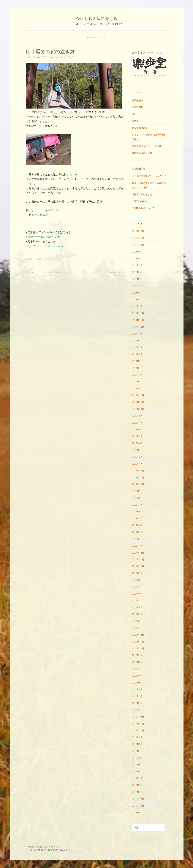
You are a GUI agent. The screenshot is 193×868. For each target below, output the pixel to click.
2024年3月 (137, 375)
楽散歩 (135, 121)
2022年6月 (137, 511)
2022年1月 (137, 546)
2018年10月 (138, 806)
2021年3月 (137, 614)
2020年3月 (137, 696)
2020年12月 (138, 635)
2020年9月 (137, 655)
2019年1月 (137, 792)
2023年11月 (138, 402)
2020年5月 (137, 683)
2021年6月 (137, 594)
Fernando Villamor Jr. (59, 850)
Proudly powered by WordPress (43, 847)
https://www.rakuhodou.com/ (44, 237)
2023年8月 (137, 416)
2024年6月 (137, 354)
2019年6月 (137, 758)
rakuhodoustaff (64, 57)
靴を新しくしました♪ (116, 272)
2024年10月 (138, 327)
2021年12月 (138, 553)
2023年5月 (137, 436)
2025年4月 (137, 286)
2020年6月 (137, 676)
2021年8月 (137, 580)
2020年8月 (137, 662)
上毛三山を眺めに (141, 201)
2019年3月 (137, 778)
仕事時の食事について (143, 208)
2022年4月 (137, 525)
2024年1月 (137, 388)
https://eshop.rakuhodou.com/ (45, 246)
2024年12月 (138, 313)
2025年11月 (138, 238)
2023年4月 (137, 443)
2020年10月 (138, 648)
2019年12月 (138, 717)
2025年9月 (137, 252)
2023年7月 (137, 423)
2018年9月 (137, 813)
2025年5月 (137, 279)
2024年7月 (137, 347)
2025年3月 (137, 293)
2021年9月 (137, 573)
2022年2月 (137, 539)
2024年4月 (137, 368)
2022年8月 (137, 498)
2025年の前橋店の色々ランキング (149, 176)
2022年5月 (137, 518)
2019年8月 (137, 744)
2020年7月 (137, 669)
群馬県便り (137, 100)
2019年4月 (137, 772)
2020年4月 (137, 689)
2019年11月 (138, 724)
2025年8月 (137, 259)
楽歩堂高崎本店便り (142, 153)
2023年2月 (137, 457)
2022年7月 (137, 505)
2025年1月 (137, 306)
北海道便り (137, 107)
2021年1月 (137, 628)
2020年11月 (138, 642)
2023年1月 (137, 464)
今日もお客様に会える (97, 18)
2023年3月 (137, 450)
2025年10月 (138, 245)
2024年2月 (137, 382)
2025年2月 (137, 300)
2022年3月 (137, 532)
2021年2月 (137, 621)
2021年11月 (138, 559)
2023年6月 (137, 429)
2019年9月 (137, 737)
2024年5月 (137, 361)
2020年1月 (137, 710)
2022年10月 (138, 484)
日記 (39, 259)
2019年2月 (137, 785)
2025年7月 (137, 265)
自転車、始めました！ (143, 194)
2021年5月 (137, 600)
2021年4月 (137, 607)
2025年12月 (138, 231)
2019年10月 (138, 730)
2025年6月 (137, 272)
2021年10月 (138, 566)
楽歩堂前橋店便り (141, 128)
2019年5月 (137, 765)
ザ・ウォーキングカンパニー (49, 210)
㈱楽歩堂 (42, 215)
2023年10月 (138, 409)
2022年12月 (138, 470)
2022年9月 (137, 491)
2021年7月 (137, 587)
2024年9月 (137, 334)
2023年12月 (138, 395)
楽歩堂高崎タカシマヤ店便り (146, 146)
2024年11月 (138, 320)
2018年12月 (138, 799)
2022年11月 (138, 477)
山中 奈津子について (96, 37)
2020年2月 (137, 703)
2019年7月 (137, 751)
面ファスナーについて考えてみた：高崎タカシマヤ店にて (49, 272)
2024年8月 (137, 341)
